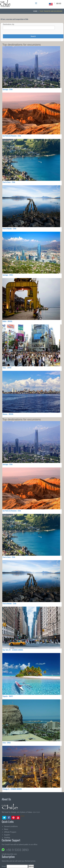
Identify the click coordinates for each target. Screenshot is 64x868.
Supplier (7, 835)
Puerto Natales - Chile (9, 228)
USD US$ (59, 3)
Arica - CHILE (7, 743)
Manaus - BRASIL (8, 414)
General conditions (11, 826)
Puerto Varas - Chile (9, 182)
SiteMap (7, 838)
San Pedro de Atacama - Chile (12, 136)
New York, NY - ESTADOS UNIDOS (13, 650)
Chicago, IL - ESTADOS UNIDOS (12, 789)
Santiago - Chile (8, 89)
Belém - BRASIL (7, 321)
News (6, 829)
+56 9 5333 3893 (17, 850)
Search (33, 36)
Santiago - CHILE (8, 275)
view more (36, 812)
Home (35, 11)
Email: (15, 866)
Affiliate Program (10, 832)
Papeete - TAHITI (8, 696)
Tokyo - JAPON (7, 368)
